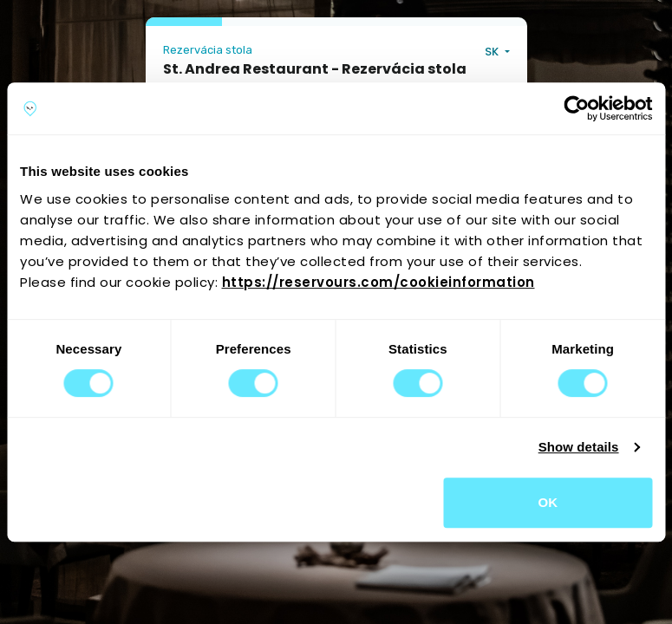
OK (548, 502)
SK (493, 52)
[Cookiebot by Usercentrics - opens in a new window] (576, 108)
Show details (579, 447)
